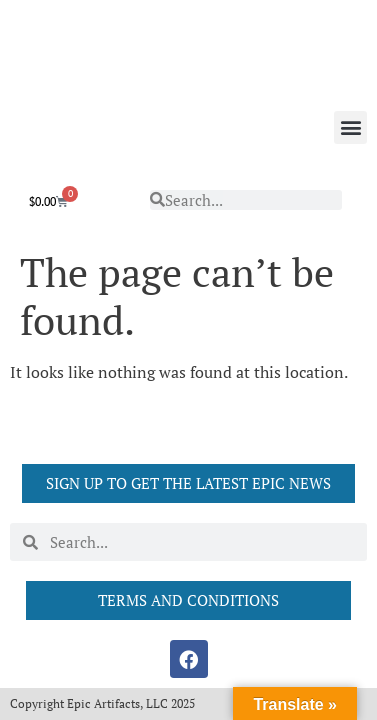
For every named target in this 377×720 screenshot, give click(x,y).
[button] (350, 127)
